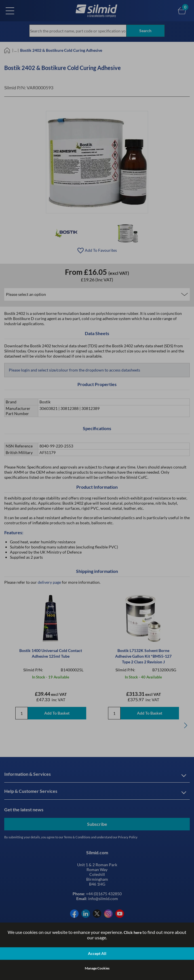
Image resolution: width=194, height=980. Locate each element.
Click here (133, 932)
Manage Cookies (97, 968)
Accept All (97, 953)
